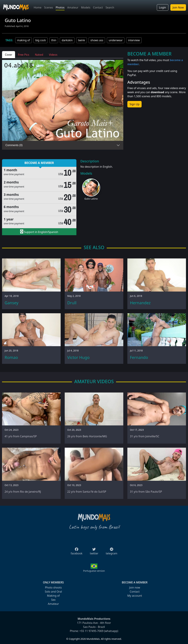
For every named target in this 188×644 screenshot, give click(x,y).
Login (163, 7)
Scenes (49, 7)
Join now (135, 587)
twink (82, 40)
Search (110, 7)
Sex (53, 600)
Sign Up (134, 104)
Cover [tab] (9, 55)
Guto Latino (91, 199)
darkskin (67, 40)
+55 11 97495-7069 (91, 631)
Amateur (73, 7)
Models (86, 7)
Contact (98, 7)
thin (54, 40)
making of (24, 40)
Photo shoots (53, 587)
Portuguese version (94, 571)
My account (135, 596)
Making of (53, 596)
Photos (60, 7)
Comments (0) (14, 145)
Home (38, 7)
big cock (41, 40)
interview (134, 40)
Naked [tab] (39, 55)
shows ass (97, 40)
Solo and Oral (53, 592)
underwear (116, 40)
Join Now (178, 7)
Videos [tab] (53, 55)
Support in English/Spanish (39, 232)
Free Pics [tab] (24, 55)
